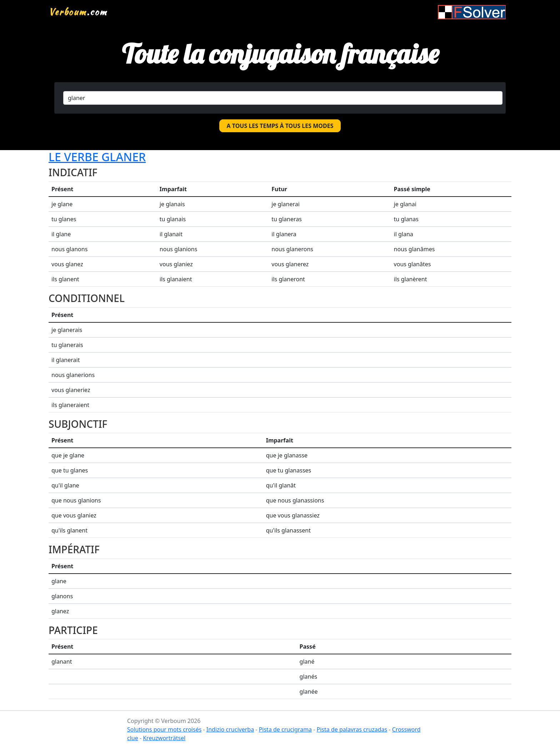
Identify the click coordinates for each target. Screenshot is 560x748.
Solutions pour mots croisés (164, 729)
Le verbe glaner (97, 157)
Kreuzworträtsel (164, 738)
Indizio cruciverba (230, 729)
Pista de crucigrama (285, 729)
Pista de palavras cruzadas (352, 729)
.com (78, 12)
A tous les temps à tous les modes (280, 126)
